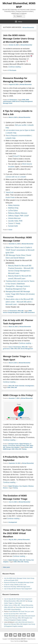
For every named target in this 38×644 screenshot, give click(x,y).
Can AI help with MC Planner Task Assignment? (18, 589)
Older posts (6, 567)
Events (27, 447)
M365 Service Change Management (22, 101)
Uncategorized (29, 386)
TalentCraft (10, 192)
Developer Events (14, 444)
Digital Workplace (24, 444)
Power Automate (20, 386)
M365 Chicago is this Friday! (18, 395)
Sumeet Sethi (13, 226)
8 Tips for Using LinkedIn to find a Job (15, 585)
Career (10, 230)
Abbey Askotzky (14, 205)
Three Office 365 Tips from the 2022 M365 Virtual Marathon (17, 533)
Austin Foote (10, 198)
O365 (22, 313)
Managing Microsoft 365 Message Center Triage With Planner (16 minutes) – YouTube (20, 294)
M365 (24, 100)
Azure (10, 347)
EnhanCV (16, 156)
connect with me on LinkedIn (16, 177)
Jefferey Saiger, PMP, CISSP (18, 216)
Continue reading (16, 67)
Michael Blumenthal (28, 28)
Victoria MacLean (14, 218)
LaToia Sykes (13, 210)
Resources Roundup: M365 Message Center (17, 587)
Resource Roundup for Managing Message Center (19, 582)
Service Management (27, 349)
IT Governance (13, 100)
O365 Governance (29, 313)
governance (6, 349)
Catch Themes (24, 641)
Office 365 (20, 311)
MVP (28, 446)
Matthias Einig (13, 208)
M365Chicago (7, 449)
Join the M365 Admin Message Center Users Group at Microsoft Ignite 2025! (19, 39)
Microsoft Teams (21, 446)
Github (33, 635)
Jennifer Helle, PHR (15, 221)
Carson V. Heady (14, 223)
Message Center (8, 103)
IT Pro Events (12, 70)
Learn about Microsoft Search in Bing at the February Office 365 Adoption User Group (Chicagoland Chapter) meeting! (20, 618)
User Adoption (15, 447)
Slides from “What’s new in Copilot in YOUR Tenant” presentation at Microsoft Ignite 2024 (20, 250)
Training (8, 447)
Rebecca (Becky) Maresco (18, 213)
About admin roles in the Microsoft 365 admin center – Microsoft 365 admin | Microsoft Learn (19, 302)
